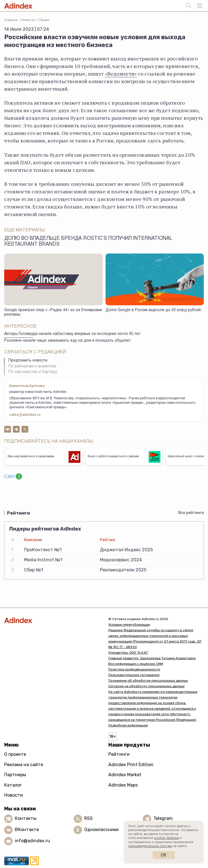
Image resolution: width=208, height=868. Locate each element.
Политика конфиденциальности (134, 669)
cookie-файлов (166, 838)
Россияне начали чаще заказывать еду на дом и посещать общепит (67, 341)
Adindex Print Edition (131, 765)
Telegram (163, 818)
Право (44, 20)
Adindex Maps (123, 785)
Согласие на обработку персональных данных (146, 686)
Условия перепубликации (129, 625)
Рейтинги (119, 754)
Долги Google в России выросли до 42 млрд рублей (153, 310)
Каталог (13, 785)
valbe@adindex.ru (25, 415)
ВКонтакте (27, 830)
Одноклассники (101, 830)
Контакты (26, 818)
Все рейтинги (191, 513)
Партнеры (15, 775)
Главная (11, 20)
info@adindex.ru (32, 841)
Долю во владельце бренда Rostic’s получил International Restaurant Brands (88, 242)
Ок (164, 855)
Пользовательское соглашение (134, 675)
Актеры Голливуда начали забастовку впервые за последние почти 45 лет (73, 334)
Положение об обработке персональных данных (148, 681)
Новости (28, 20)
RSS (88, 818)
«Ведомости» (121, 74)
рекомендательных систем (150, 846)
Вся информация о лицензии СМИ (136, 664)
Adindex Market (125, 775)
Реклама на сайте (24, 765)
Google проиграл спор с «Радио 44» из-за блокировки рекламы (53, 313)
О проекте (15, 754)
